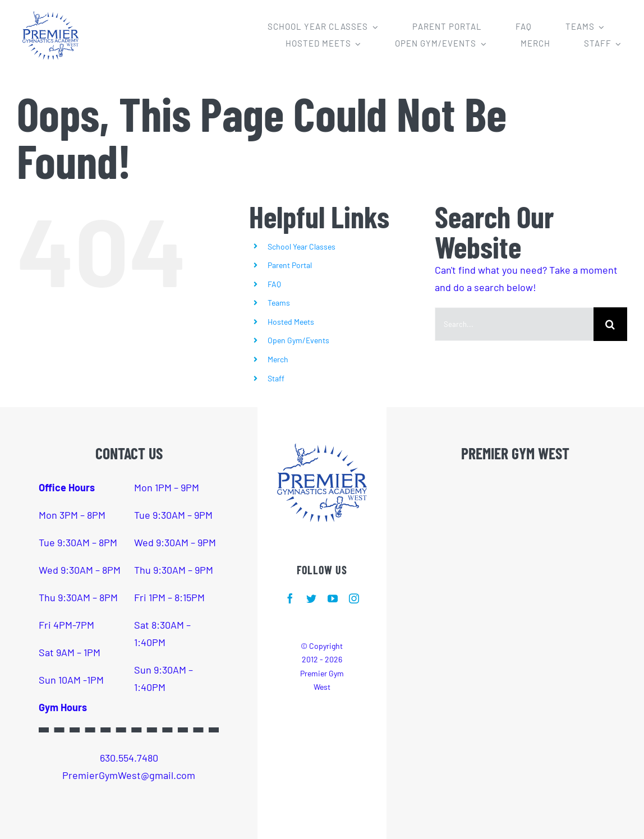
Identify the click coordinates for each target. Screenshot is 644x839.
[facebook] (290, 598)
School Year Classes (302, 246)
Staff (276, 378)
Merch (278, 359)
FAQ (274, 284)
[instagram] (354, 598)
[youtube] (333, 598)
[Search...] (514, 324)
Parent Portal (290, 265)
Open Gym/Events (298, 340)
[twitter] (311, 598)
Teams (279, 303)
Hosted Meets (291, 322)
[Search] (610, 324)
